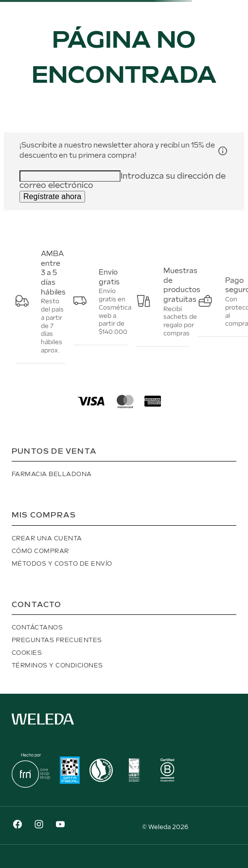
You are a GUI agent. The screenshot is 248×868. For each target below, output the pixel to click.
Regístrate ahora (52, 196)
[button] (223, 151)
